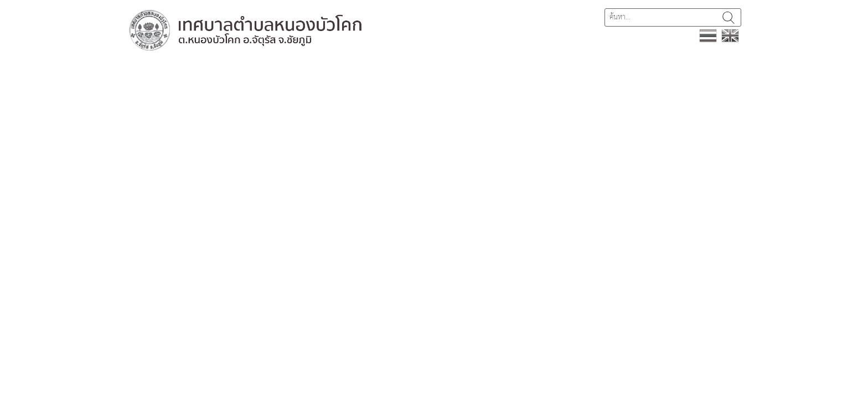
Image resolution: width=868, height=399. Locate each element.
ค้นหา (728, 17)
